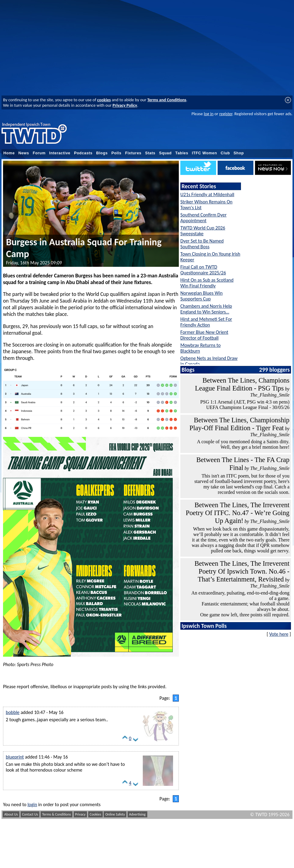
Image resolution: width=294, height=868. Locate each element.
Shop (239, 153)
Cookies (95, 814)
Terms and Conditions (167, 100)
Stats (150, 153)
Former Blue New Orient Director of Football (204, 335)
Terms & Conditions (57, 814)
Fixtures (133, 153)
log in (209, 114)
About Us (11, 814)
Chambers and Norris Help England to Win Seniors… (206, 309)
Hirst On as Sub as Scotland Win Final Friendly (207, 283)
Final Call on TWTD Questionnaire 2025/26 (203, 270)
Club (225, 153)
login (32, 804)
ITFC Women (204, 153)
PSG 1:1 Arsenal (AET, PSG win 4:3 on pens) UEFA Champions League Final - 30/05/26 (245, 405)
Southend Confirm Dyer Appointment (204, 218)
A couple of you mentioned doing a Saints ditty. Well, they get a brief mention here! (243, 444)
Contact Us (30, 814)
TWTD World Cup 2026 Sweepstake (203, 231)
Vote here (279, 634)
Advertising (137, 814)
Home (9, 153)
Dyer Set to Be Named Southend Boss (202, 244)
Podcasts (83, 153)
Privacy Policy (125, 105)
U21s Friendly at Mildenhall (207, 194)
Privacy (80, 814)
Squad (165, 153)
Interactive (60, 153)
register (226, 114)
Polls (116, 153)
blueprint (15, 757)
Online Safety (115, 814)
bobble (13, 712)
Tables (182, 153)
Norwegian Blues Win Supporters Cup (202, 296)
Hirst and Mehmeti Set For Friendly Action (206, 322)
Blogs (102, 153)
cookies (104, 100)
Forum (39, 153)
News (24, 153)
